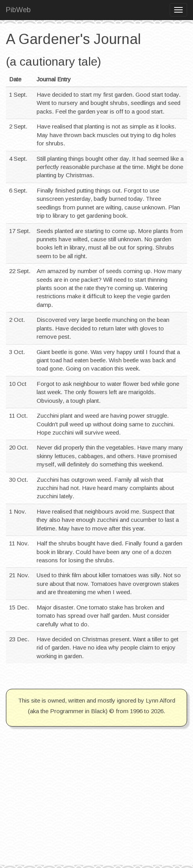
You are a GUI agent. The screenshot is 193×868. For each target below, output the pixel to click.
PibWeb (18, 10)
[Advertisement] (96, 810)
